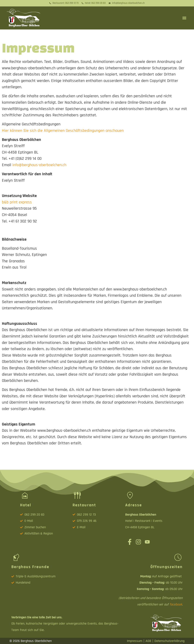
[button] (184, 18)
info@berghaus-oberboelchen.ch (39, 165)
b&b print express (17, 202)
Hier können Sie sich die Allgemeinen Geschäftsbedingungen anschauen (63, 131)
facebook (176, 604)
